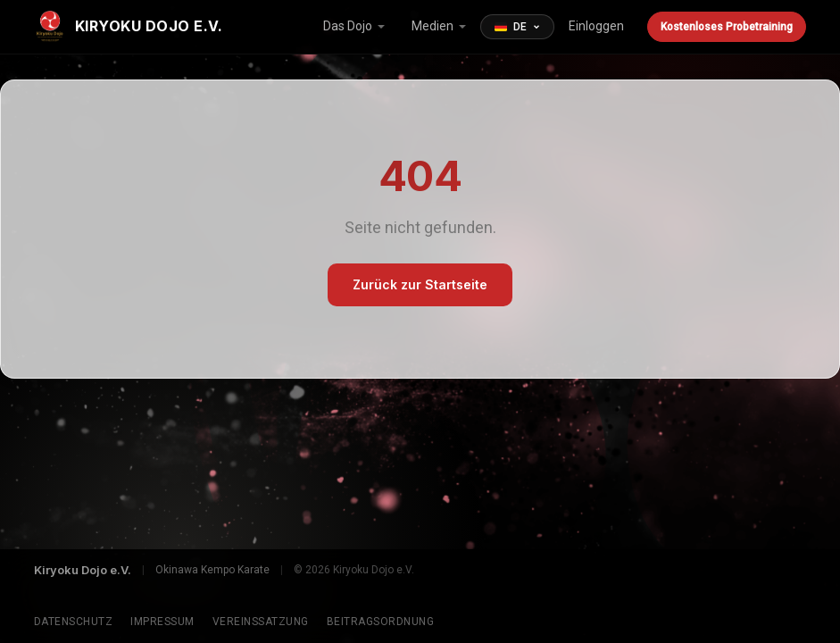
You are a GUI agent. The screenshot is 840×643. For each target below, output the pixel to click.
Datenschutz (74, 622)
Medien (432, 26)
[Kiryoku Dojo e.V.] (129, 27)
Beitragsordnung (381, 622)
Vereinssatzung (261, 622)
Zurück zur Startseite (420, 284)
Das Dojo (348, 26)
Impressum (162, 622)
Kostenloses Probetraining (727, 27)
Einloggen (596, 26)
